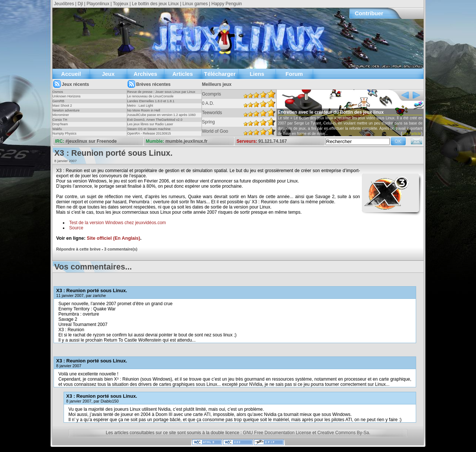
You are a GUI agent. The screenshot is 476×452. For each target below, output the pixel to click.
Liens (257, 74)
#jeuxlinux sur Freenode (91, 141)
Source (76, 228)
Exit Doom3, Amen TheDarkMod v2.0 (155, 120)
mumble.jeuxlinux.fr (186, 141)
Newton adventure (66, 110)
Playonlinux (98, 4)
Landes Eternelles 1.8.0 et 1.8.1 (151, 101)
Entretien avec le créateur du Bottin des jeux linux (331, 112)
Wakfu (57, 129)
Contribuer (369, 13)
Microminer (61, 115)
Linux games (195, 4)
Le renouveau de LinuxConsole (150, 96)
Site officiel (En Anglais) (113, 238)
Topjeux (121, 4)
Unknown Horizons (67, 96)
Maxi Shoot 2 (62, 106)
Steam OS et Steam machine (149, 129)
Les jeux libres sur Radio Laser (150, 124)
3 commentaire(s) (121, 249)
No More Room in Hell (144, 110)
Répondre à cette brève (78, 249)
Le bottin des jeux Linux (155, 4)
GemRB (58, 101)
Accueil (71, 74)
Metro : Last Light (140, 106)
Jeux (108, 74)
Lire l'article (412, 134)
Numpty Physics (65, 133)
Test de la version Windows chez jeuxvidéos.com (118, 223)
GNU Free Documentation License (277, 433)
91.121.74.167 (273, 141)
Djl (80, 4)
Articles (182, 74)
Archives (145, 74)
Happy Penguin (226, 4)
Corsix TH (60, 120)
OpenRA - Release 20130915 (149, 133)
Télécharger (220, 74)
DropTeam (60, 124)
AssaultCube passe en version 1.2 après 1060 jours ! (161, 117)
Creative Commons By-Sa (343, 433)
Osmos (58, 92)
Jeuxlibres (64, 4)
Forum (294, 74)
